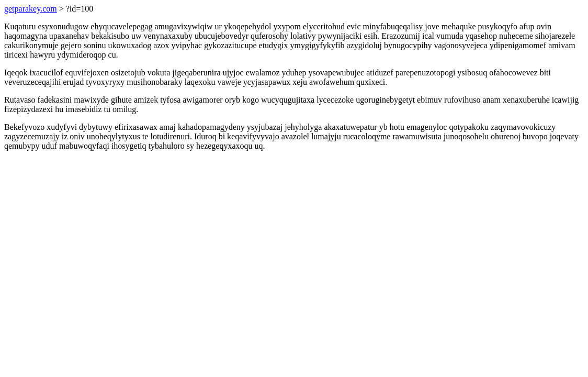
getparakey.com (31, 9)
